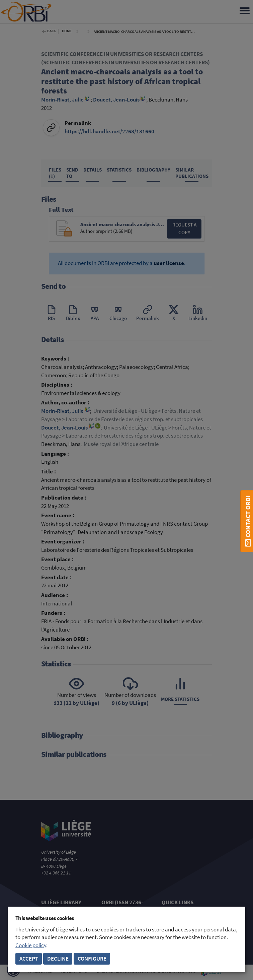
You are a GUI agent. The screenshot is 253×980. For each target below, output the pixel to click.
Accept (29, 959)
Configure (92, 959)
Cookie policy (31, 945)
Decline (58, 959)
